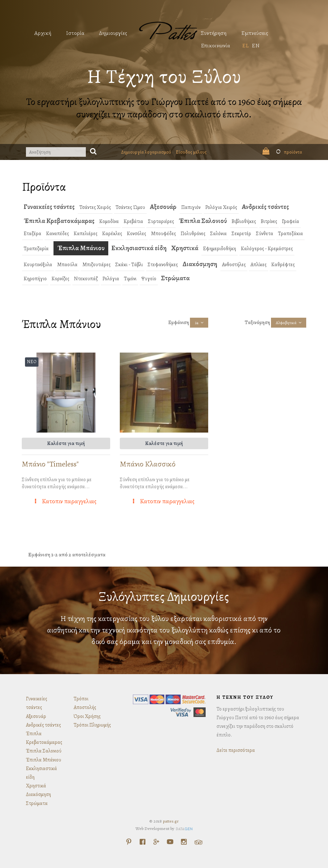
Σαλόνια (218, 234)
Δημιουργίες (113, 33)
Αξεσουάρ (163, 207)
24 (197, 323)
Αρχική (43, 33)
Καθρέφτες (283, 265)
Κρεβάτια (133, 221)
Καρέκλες (112, 234)
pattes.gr (171, 821)
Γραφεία (291, 221)
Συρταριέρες (161, 221)
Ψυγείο (149, 279)
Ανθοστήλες (234, 265)
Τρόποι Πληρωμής (92, 725)
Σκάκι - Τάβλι (129, 265)
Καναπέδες (57, 234)
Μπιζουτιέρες (96, 265)
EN (256, 45)
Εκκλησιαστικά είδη (139, 248)
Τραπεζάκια (291, 234)
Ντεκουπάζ (86, 279)
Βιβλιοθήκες (244, 221)
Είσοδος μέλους (191, 152)
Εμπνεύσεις (255, 33)
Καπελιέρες (86, 234)
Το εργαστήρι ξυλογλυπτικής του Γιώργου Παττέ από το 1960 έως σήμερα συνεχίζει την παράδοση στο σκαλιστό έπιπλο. (164, 108)
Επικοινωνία (215, 45)
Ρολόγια (111, 279)
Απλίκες (258, 265)
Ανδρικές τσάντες (265, 207)
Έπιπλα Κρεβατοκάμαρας (59, 221)
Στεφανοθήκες (163, 265)
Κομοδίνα (109, 221)
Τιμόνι (130, 279)
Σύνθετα (265, 234)
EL (245, 45)
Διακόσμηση (200, 264)
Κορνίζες (60, 279)
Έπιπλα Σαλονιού (203, 221)
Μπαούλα (67, 265)
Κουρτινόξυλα (38, 265)
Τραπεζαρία (36, 249)
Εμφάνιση (179, 323)
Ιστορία (75, 33)
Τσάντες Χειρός (95, 207)
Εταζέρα (33, 234)
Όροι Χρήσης (87, 716)
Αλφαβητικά (286, 323)
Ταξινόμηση (257, 323)
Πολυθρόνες (193, 234)
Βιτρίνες (269, 221)
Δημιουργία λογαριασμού (146, 152)
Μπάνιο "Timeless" (50, 464)
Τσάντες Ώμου (130, 207)
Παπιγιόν (191, 207)
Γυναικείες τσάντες (49, 207)
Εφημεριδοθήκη (220, 249)
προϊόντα (282, 152)
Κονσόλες (136, 234)
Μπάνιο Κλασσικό (148, 464)
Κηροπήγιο (35, 279)
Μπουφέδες (163, 234)
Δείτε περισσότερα (236, 750)
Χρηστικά (185, 248)
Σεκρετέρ (241, 234)
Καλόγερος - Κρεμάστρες (267, 249)
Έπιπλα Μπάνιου (81, 248)
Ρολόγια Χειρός (221, 207)
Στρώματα (175, 278)
